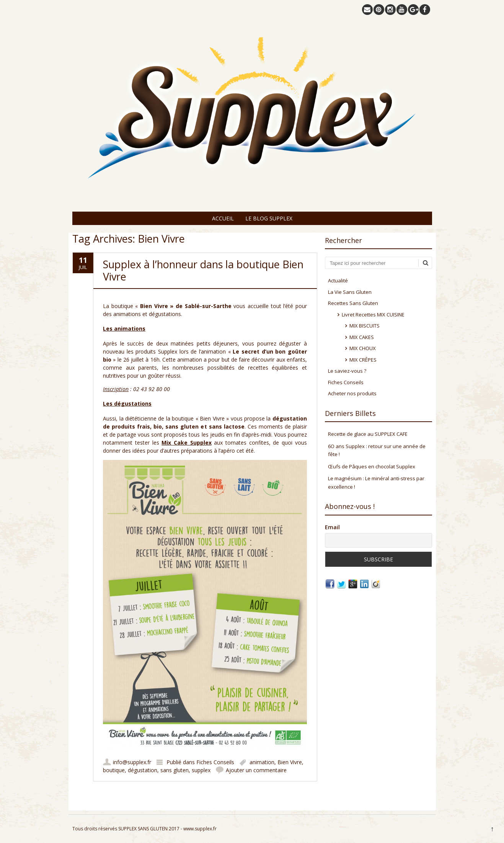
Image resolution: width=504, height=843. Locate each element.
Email (332, 527)
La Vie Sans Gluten (350, 292)
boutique (114, 770)
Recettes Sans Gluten (353, 303)
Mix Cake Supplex (186, 443)
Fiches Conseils (215, 762)
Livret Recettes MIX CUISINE (373, 315)
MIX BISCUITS (365, 326)
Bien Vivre (290, 762)
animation (262, 762)
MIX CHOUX (363, 348)
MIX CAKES (362, 337)
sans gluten (175, 770)
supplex (201, 770)
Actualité (338, 280)
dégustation (143, 770)
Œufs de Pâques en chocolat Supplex (372, 466)
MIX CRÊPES (363, 360)
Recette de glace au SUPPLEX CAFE (368, 434)
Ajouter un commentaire (256, 770)
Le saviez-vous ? (347, 371)
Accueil (223, 218)
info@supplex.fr (132, 762)
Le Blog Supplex (269, 218)
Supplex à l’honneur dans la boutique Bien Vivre (203, 270)
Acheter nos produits (352, 393)
